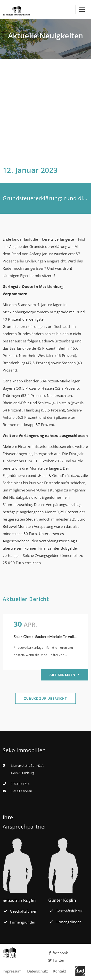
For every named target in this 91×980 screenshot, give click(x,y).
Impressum (12, 971)
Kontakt (60, 971)
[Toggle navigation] (82, 10)
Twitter (56, 960)
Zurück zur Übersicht (45, 698)
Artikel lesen (63, 675)
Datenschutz (37, 971)
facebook (58, 953)
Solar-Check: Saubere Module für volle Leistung (52, 637)
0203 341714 (20, 784)
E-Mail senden (21, 791)
